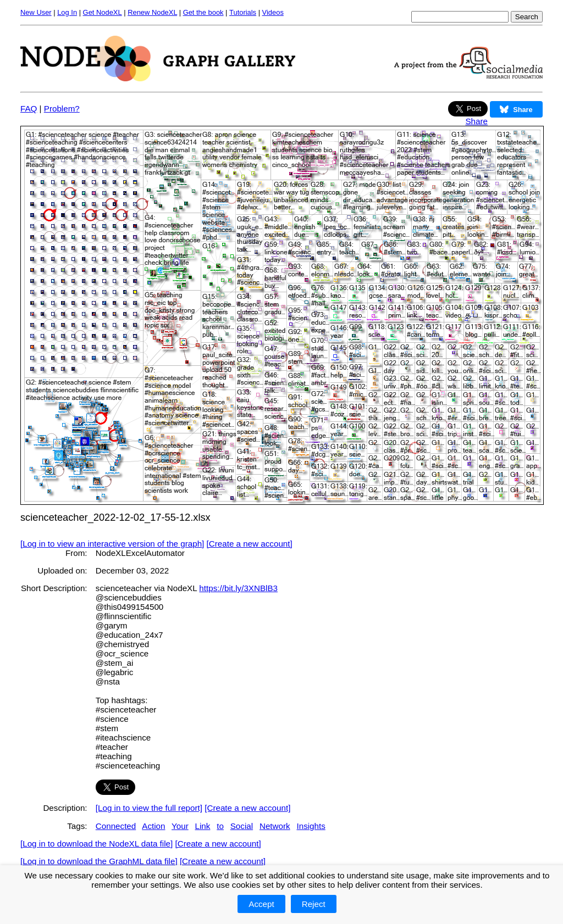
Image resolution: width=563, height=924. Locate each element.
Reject (314, 904)
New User (36, 12)
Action (153, 826)
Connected (116, 826)
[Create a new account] (250, 544)
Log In (67, 12)
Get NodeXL (103, 12)
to (220, 826)
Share (476, 121)
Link (203, 826)
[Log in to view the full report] (149, 808)
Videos (273, 12)
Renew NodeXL (152, 12)
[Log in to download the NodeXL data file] (96, 844)
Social (242, 826)
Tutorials (243, 12)
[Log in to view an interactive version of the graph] (112, 544)
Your (180, 826)
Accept (261, 904)
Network (275, 826)
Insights (311, 826)
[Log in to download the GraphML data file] (99, 861)
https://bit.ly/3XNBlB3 (238, 588)
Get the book (203, 12)
